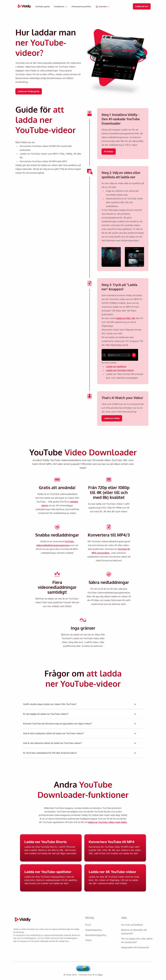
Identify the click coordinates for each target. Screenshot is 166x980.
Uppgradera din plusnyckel (135, 947)
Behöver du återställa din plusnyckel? (134, 932)
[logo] (24, 6)
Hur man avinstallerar (132, 925)
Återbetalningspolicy (96, 935)
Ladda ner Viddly (112, 421)
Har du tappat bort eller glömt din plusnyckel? (137, 940)
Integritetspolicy (94, 930)
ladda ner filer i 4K (125, 321)
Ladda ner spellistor (116, 369)
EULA (88, 925)
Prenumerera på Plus (82, 7)
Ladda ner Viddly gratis (29, 91)
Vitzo (100, 975)
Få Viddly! (109, 150)
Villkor (88, 940)
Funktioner (61, 7)
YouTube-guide (42, 7)
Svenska (103, 7)
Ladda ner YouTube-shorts (120, 373)
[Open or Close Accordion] (135, 705)
